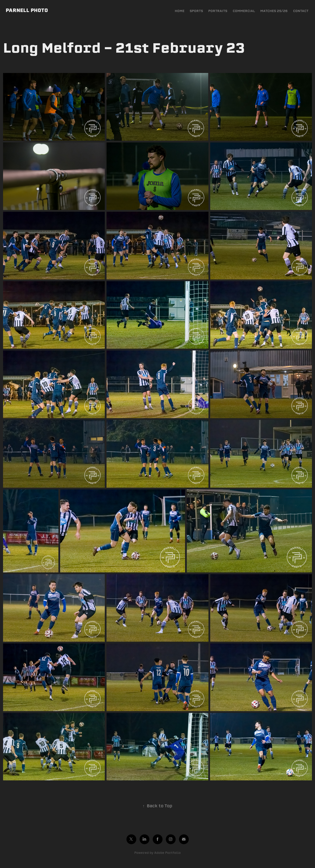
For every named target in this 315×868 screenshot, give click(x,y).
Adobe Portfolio (167, 853)
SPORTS (196, 11)
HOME (180, 11)
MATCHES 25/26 (274, 11)
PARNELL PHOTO (27, 10)
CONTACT (301, 11)
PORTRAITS (218, 11)
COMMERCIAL (244, 11)
